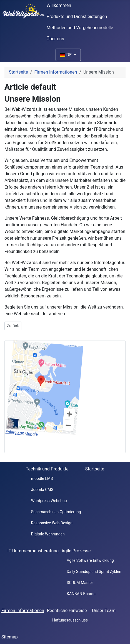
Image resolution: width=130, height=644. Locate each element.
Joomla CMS (42, 490)
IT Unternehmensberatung (33, 551)
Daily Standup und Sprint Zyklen (94, 572)
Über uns (55, 39)
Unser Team (104, 611)
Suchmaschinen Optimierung (56, 512)
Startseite (95, 469)
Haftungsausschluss (70, 620)
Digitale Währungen (48, 534)
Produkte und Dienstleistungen (77, 17)
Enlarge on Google (22, 433)
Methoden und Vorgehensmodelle (80, 28)
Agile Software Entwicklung (90, 560)
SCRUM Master (80, 583)
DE (67, 55)
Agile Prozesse (76, 551)
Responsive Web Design (52, 523)
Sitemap (10, 637)
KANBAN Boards (81, 594)
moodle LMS (42, 478)
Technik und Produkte (47, 469)
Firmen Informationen (23, 611)
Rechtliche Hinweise (67, 611)
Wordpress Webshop (49, 501)
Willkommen (59, 5)
